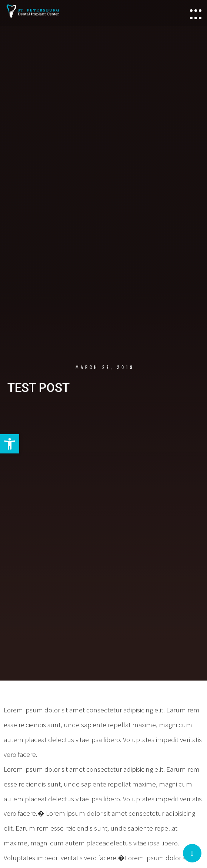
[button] (10, 444)
